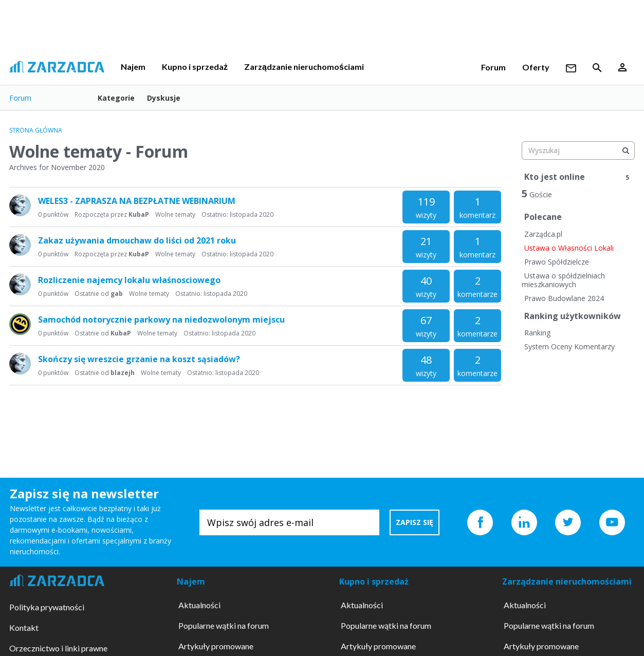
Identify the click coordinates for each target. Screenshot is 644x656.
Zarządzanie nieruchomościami (304, 67)
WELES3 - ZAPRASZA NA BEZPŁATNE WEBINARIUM (137, 201)
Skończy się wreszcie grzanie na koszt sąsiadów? (139, 359)
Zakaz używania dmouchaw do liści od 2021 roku (137, 240)
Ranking (537, 333)
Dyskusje (164, 98)
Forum (493, 67)
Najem (133, 67)
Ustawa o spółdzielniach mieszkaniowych (563, 280)
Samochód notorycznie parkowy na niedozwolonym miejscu (161, 320)
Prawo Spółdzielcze (557, 262)
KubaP (139, 214)
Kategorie (116, 98)
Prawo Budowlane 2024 (564, 298)
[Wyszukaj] (625, 151)
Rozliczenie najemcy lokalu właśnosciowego (129, 280)
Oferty (536, 67)
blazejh (123, 373)
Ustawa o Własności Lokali (569, 248)
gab (117, 294)
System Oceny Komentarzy (569, 346)
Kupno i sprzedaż (195, 67)
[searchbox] (578, 151)
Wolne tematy (175, 214)
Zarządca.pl (543, 234)
